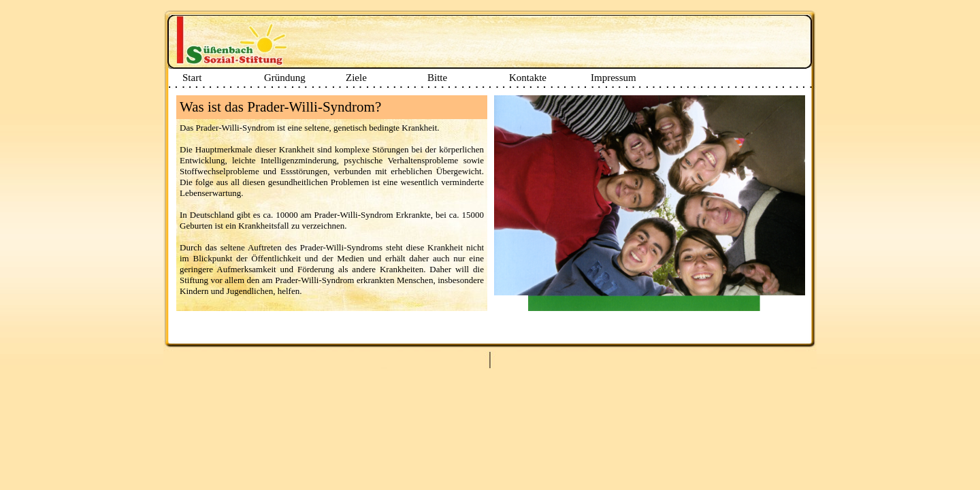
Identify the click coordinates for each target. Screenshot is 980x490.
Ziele (356, 78)
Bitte (437, 78)
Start (192, 78)
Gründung (285, 78)
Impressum (614, 78)
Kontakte (528, 78)
